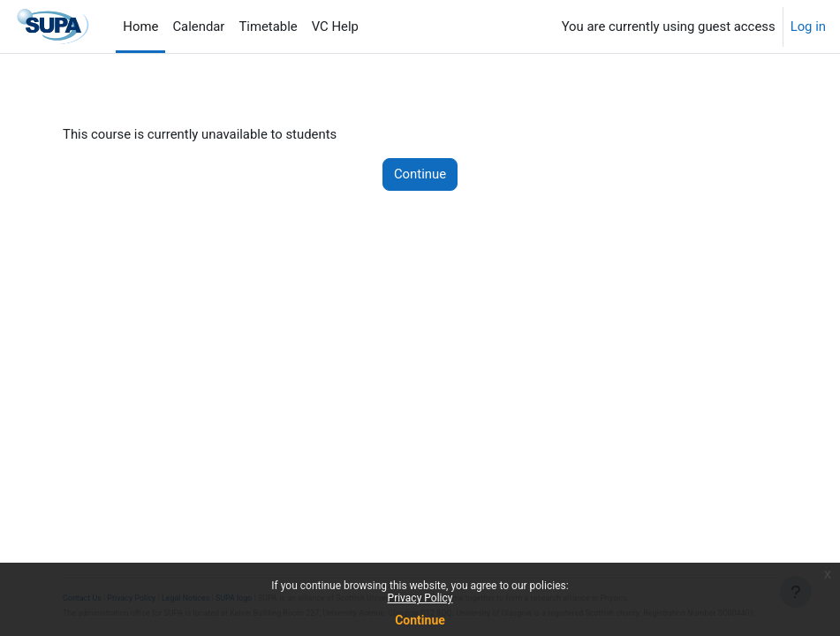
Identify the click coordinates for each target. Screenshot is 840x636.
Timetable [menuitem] (268, 26)
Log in (808, 26)
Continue (420, 620)
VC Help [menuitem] (335, 26)
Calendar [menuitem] (198, 26)
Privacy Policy (420, 598)
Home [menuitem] (140, 26)
